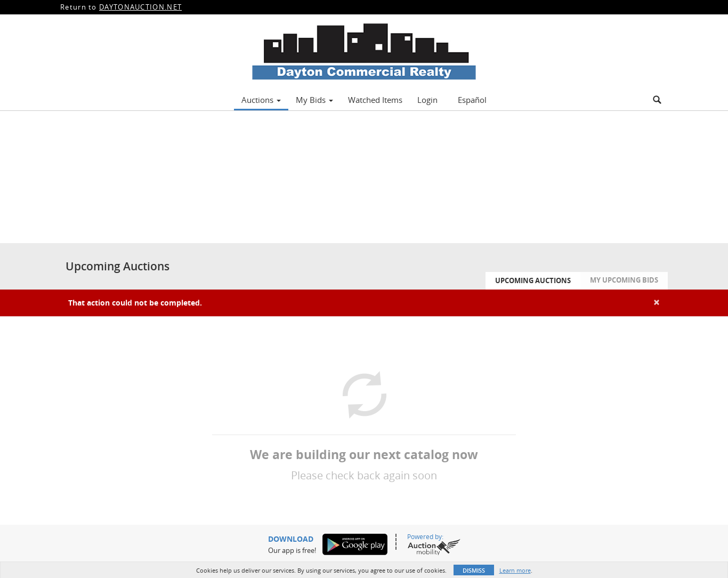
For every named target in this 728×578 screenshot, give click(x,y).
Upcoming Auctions (533, 280)
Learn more (515, 570)
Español (472, 100)
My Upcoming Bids (624, 280)
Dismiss (474, 570)
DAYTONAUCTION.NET (140, 7)
